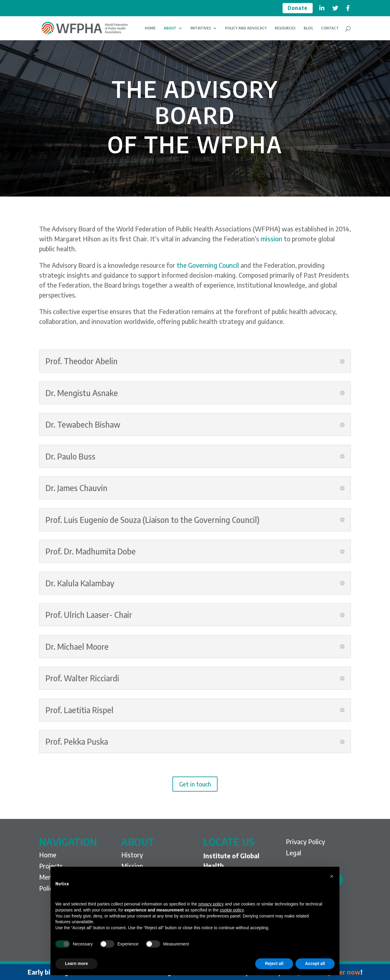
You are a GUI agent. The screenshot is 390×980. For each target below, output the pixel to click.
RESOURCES (285, 28)
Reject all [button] (274, 963)
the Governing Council (208, 265)
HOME (150, 28)
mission (271, 239)
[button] (332, 876)
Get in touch (195, 784)
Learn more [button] (76, 963)
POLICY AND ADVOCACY (246, 28)
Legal (294, 853)
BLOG (308, 28)
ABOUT (170, 28)
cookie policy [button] (232, 910)
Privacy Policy (305, 841)
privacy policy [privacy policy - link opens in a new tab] (211, 904)
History (132, 855)
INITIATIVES (201, 28)
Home (48, 855)
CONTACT (330, 28)
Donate (298, 8)
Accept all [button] (315, 963)
